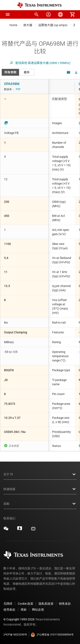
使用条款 (9, 610)
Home (13, 25)
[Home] (39, 5)
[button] (8, 14)
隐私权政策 (46, 604)
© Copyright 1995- (19, 619)
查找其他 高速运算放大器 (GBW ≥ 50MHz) (40, 63)
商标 (24, 610)
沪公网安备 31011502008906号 (52, 635)
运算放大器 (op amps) (53, 25)
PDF (18, 89)
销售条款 (65, 604)
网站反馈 (38, 610)
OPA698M (12, 84)
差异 (27, 72)
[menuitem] (36, 14)
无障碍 (8, 604)
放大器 (28, 25)
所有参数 (10, 72)
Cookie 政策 (25, 604)
